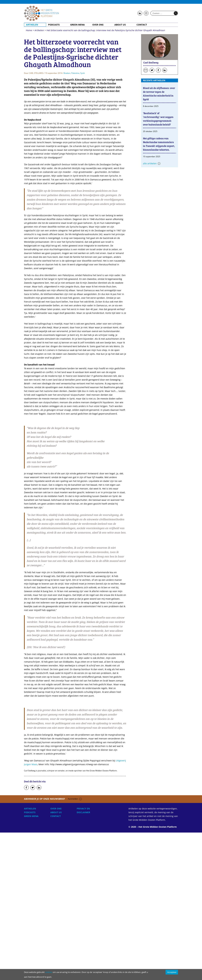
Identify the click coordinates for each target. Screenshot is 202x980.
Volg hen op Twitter (152, 70)
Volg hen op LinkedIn (165, 70)
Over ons (98, 25)
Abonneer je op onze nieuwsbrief (53, 946)
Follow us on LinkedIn (140, 13)
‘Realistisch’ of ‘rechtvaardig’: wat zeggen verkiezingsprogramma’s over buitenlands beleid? (158, 119)
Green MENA (77, 25)
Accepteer (172, 972)
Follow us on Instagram (146, 13)
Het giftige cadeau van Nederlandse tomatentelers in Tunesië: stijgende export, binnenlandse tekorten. (159, 144)
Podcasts (54, 25)
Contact (142, 25)
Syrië (83, 221)
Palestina (75, 221)
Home (41, 13)
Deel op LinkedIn (39, 935)
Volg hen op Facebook (158, 70)
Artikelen (32, 25)
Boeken (67, 221)
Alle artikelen (150, 163)
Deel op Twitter (33, 935)
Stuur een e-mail (146, 70)
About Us (120, 25)
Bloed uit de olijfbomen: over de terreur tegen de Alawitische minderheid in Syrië (159, 94)
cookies (49, 972)
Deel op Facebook (26, 935)
